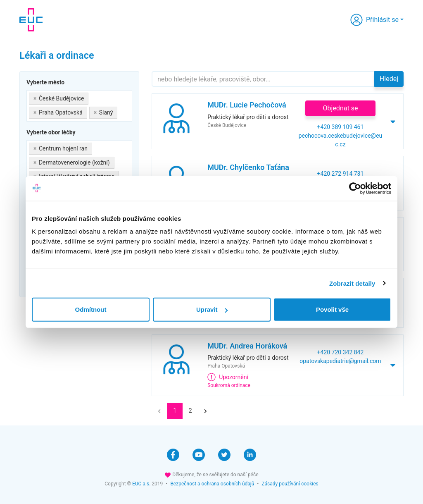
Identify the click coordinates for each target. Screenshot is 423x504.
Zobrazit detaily (352, 283)
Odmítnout (91, 309)
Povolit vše (332, 309)
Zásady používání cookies (290, 484)
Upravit (212, 309)
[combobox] (79, 106)
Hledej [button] (389, 79)
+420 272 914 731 (341, 174)
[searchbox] (122, 111)
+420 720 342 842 (341, 352)
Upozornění (228, 377)
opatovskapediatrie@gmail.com (340, 361)
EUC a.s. (141, 484)
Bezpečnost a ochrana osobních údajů (212, 484)
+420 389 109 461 (341, 127)
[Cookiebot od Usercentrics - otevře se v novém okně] (355, 188)
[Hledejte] (263, 79)
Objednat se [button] (341, 108)
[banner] (31, 20)
